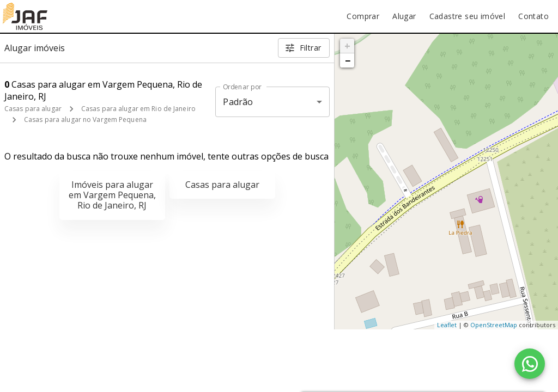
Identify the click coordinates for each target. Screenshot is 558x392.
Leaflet (447, 325)
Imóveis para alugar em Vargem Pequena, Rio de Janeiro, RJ (112, 195)
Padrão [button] (238, 102)
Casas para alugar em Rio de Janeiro (138, 109)
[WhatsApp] (530, 364)
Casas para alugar (33, 109)
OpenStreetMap (494, 325)
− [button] (348, 60)
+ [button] (347, 46)
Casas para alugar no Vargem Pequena (85, 120)
